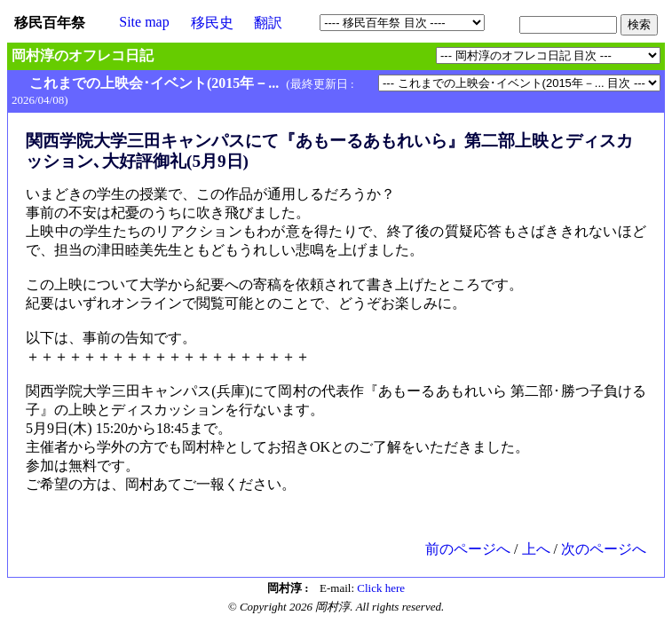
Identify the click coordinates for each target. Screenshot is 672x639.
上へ (536, 549)
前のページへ (468, 549)
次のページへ (604, 549)
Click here (381, 588)
